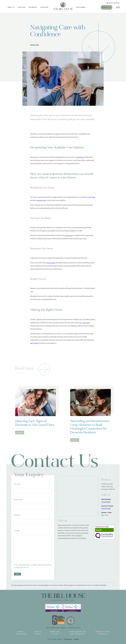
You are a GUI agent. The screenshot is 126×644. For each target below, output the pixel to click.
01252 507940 (106, 508)
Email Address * (19, 500)
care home (80, 157)
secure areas (51, 263)
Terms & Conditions (21, 633)
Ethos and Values (55, 633)
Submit (17, 574)
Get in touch (34, 343)
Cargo (76, 639)
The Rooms (33, 7)
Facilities (44, 7)
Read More (20, 432)
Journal (94, 7)
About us (11, 7)
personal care (41, 200)
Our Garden (81, 7)
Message (17, 531)
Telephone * (18, 515)
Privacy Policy (38, 633)
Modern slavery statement (103, 633)
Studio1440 (68, 639)
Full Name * (18, 484)
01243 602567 (113, 3)
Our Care (22, 7)
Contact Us (107, 7)
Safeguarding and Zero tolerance (77, 633)
